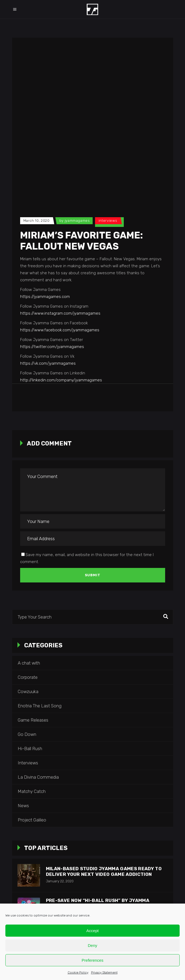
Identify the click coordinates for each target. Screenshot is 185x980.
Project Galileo (32, 820)
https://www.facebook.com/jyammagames (60, 330)
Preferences (92, 960)
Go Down (27, 734)
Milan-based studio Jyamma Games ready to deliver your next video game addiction (104, 871)
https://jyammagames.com (45, 297)
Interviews (108, 221)
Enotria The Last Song (40, 706)
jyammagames (77, 221)
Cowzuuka (28, 691)
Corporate (28, 677)
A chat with (29, 663)
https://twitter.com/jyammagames (52, 347)
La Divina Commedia (38, 777)
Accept (93, 931)
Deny (92, 945)
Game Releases (33, 720)
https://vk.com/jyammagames (48, 363)
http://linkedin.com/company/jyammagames (61, 380)
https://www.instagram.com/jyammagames (60, 313)
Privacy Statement (104, 972)
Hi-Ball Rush (30, 749)
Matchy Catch (32, 791)
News (23, 806)
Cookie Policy (78, 972)
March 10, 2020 (37, 221)
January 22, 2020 (60, 881)
